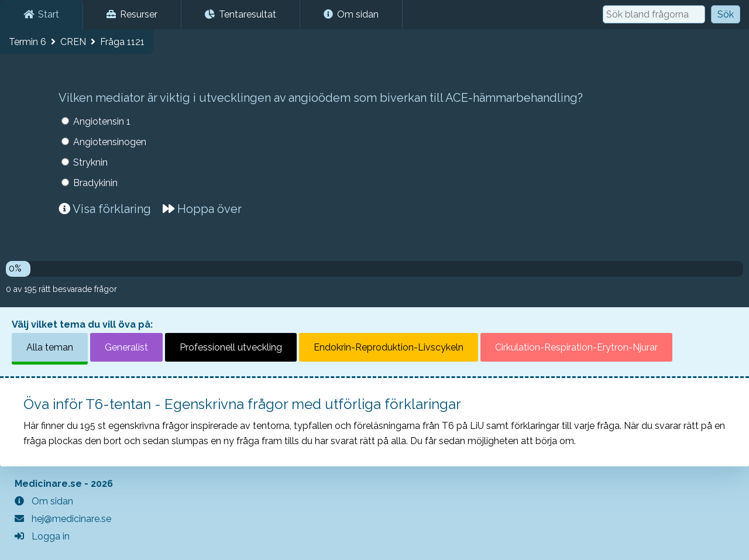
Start (41, 14)
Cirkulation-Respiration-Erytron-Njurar (576, 347)
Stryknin (90, 162)
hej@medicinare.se (63, 519)
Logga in (42, 536)
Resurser (132, 14)
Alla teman (50, 347)
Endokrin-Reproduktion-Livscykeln (389, 347)
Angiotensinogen (110, 142)
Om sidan (351, 14)
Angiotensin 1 (102, 121)
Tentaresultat (240, 14)
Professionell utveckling (231, 347)
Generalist (126, 347)
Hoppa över (202, 209)
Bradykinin (95, 183)
